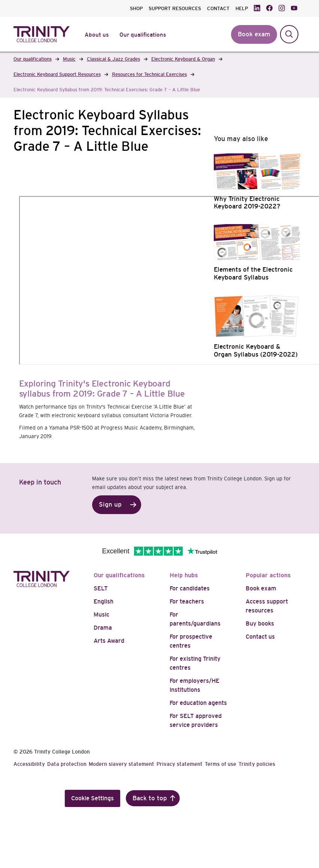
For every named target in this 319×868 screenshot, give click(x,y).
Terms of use (221, 764)
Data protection (67, 764)
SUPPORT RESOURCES (175, 8)
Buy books (260, 624)
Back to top (150, 798)
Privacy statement (180, 764)
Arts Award (109, 641)
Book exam (261, 588)
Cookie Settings (92, 798)
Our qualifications (119, 575)
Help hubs (184, 575)
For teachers (187, 601)
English (104, 601)
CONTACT (218, 8)
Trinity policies (257, 764)
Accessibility (29, 764)
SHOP (136, 8)
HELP (242, 8)
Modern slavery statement (121, 764)
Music (101, 615)
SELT (101, 588)
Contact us (260, 637)
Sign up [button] (110, 505)
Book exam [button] (254, 34)
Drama (103, 628)
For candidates (190, 588)
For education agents (198, 703)
